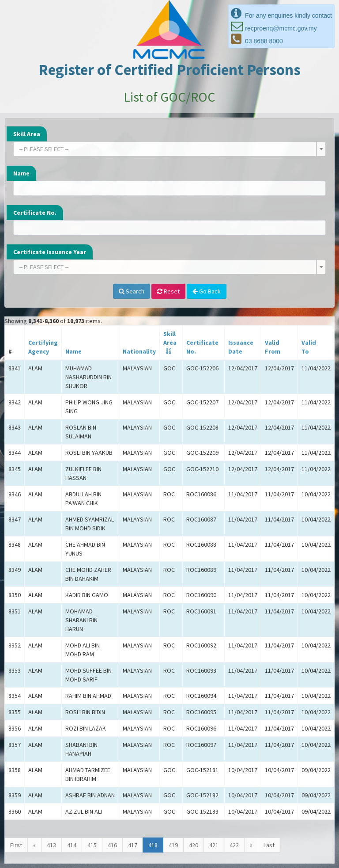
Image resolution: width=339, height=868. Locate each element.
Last (269, 845)
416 (112, 845)
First (16, 845)
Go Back (207, 291)
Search (132, 291)
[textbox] (167, 149)
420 (194, 845)
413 (51, 845)
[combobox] (169, 149)
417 (133, 845)
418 (153, 845)
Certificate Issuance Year (50, 252)
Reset (168, 291)
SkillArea (170, 338)
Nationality (139, 351)
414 (72, 845)
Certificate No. (35, 213)
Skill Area (27, 134)
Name (21, 173)
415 (92, 845)
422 (234, 845)
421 (214, 845)
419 (173, 845)
